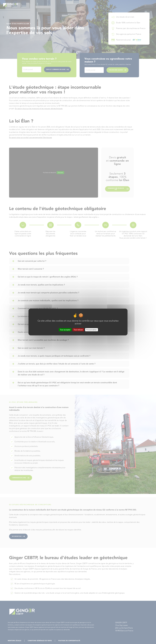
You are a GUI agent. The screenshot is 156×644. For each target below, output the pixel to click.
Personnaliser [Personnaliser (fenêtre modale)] (92, 330)
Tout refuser (78, 330)
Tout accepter (65, 330)
